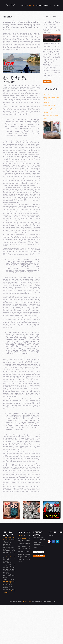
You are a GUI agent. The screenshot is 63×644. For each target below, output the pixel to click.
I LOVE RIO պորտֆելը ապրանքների (9, 581)
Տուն (23, 5)
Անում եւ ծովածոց (50, 119)
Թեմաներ (32, 5)
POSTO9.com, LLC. (27, 601)
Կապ (58, 5)
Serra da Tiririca (48, 112)
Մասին (27, 5)
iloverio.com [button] (47, 82)
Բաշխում (46, 5)
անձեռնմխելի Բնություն (52, 116)
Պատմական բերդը (50, 106)
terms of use (25, 539)
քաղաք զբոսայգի (50, 94)
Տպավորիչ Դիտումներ (51, 109)
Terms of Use (21, 535)
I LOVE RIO (10, 5)
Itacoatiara (47, 102)
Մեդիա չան (53, 5)
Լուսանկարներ (39, 5)
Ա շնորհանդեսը (8, 538)
